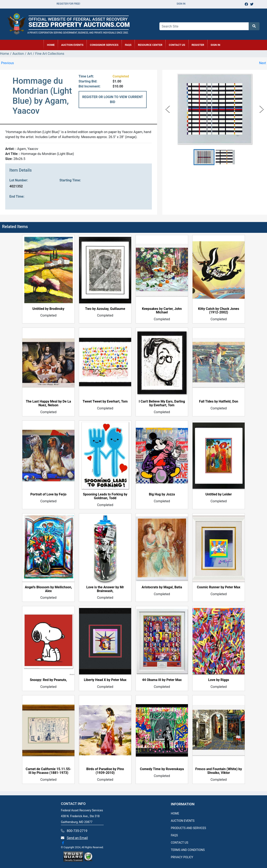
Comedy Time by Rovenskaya (162, 769)
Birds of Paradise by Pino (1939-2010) (105, 771)
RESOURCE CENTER (150, 45)
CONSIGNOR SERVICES (104, 45)
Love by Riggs (219, 680)
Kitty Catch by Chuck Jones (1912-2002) (219, 311)
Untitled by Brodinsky (48, 309)
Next (263, 63)
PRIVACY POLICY (182, 857)
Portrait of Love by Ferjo (48, 494)
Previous (8, 63)
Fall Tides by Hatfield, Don (219, 402)
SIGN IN (215, 45)
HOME (51, 45)
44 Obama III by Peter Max (162, 680)
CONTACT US (177, 45)
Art (30, 54)
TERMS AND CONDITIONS (188, 850)
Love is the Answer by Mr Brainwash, (105, 589)
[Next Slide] (262, 109)
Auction (18, 54)
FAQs (128, 45)
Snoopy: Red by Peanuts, (48, 680)
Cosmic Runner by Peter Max (219, 587)
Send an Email (77, 838)
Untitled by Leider (219, 494)
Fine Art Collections (50, 54)
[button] (204, 157)
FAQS (174, 835)
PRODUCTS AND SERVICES (188, 828)
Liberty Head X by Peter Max (105, 680)
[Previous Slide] (168, 109)
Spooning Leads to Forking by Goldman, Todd (105, 496)
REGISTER (198, 45)
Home (4, 54)
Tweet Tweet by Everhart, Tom (105, 402)
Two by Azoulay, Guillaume (105, 309)
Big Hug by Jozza (162, 494)
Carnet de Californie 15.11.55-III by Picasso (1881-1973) (48, 771)
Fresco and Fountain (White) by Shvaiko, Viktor (219, 771)
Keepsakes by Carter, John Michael (162, 311)
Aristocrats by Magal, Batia (162, 587)
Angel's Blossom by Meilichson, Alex (48, 589)
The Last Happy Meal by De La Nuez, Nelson (48, 403)
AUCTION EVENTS (72, 45)
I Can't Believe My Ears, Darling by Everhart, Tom (162, 403)
